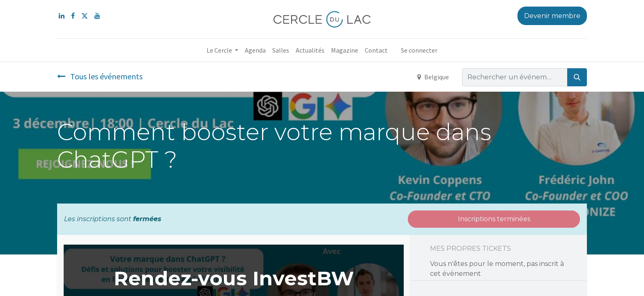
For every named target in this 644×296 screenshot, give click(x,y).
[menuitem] (255, 50)
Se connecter (419, 50)
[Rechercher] (577, 77)
